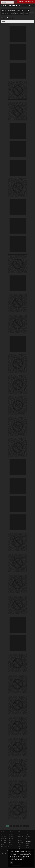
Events (11, 843)
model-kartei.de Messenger (20, 840)
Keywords (26, 14)
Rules (2, 845)
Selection (4, 10)
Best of (12, 14)
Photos (11, 836)
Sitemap (3, 849)
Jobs (10, 840)
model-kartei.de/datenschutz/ (17, 859)
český (27, 848)
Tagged (21, 14)
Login (26, 5)
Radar (11, 845)
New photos (27, 10)
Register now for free (26, 2)
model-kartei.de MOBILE (20, 847)
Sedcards (12, 834)
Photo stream (20, 10)
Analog (17, 14)
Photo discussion (5, 14)
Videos (11, 838)
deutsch (28, 843)
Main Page (3, 836)
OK (11, 863)
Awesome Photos (12, 10)
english (28, 846)
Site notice (4, 853)
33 (24, 826)
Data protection (5, 851)
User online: (5, 847)
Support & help (5, 838)
